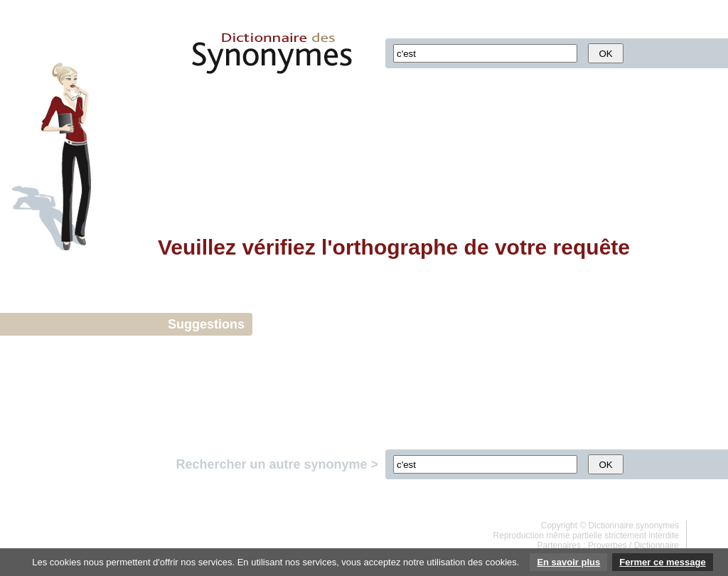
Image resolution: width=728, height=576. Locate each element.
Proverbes (607, 545)
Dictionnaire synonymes (634, 526)
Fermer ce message (662, 562)
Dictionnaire (657, 545)
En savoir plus (568, 562)
